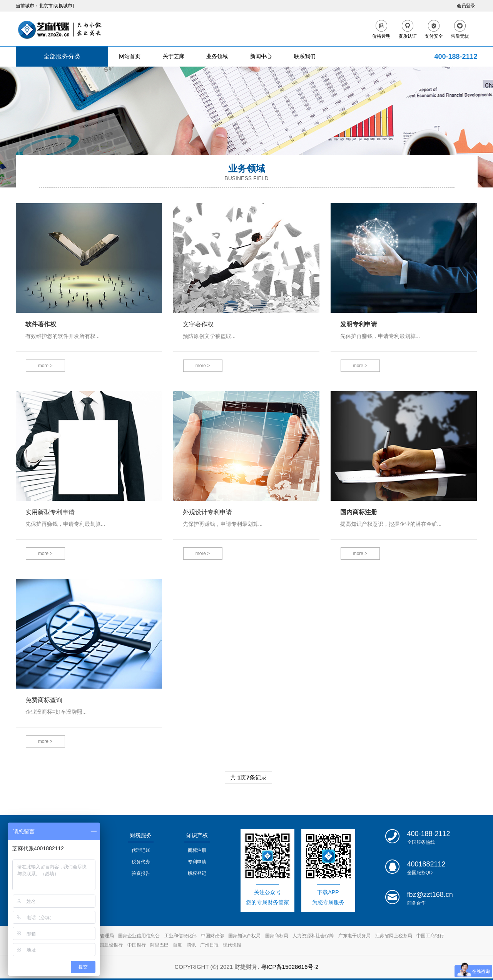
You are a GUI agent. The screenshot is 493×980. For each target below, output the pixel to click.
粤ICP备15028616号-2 (290, 967)
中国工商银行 (430, 936)
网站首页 (130, 56)
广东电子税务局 (354, 936)
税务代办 (141, 862)
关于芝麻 (174, 56)
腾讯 (191, 945)
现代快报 (232, 945)
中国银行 (137, 945)
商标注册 (197, 850)
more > (45, 366)
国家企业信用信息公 (139, 936)
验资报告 (141, 873)
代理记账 (141, 850)
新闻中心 (261, 56)
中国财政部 (212, 936)
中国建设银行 (109, 945)
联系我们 (305, 56)
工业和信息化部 (180, 936)
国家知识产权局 (244, 936)
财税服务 (141, 835)
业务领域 (217, 56)
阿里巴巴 (159, 945)
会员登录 (466, 6)
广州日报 (209, 945)
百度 (177, 945)
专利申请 (197, 862)
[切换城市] (64, 6)
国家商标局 (277, 936)
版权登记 (197, 873)
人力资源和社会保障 (313, 936)
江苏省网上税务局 (394, 936)
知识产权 (197, 835)
